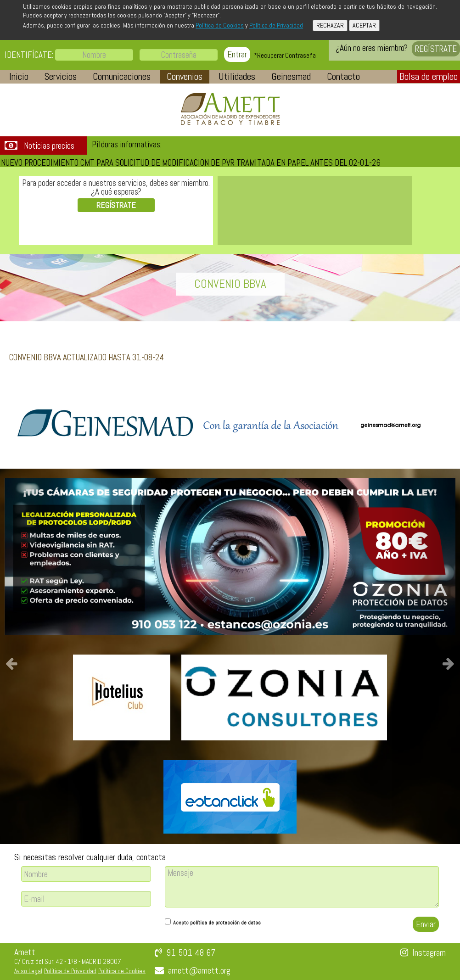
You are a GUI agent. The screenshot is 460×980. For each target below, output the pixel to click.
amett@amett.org (199, 970)
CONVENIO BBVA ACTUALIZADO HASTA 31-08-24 (87, 357)
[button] (19, 77)
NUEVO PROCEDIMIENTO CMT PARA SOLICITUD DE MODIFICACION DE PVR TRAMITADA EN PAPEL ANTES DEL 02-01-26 (191, 163)
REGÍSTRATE (436, 49)
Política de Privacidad (276, 25)
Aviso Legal (28, 971)
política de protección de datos (225, 923)
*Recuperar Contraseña (285, 55)
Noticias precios (49, 146)
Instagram (429, 952)
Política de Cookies (220, 25)
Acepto (217, 923)
